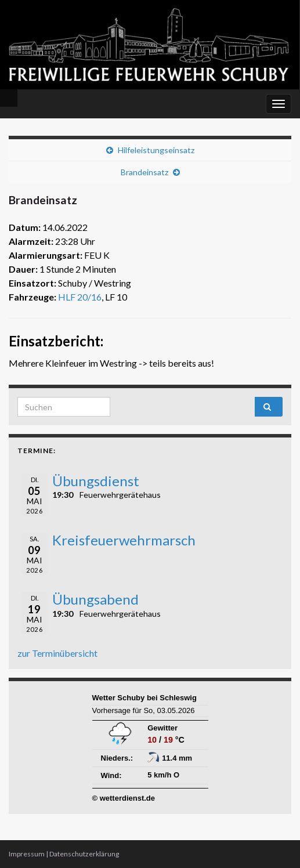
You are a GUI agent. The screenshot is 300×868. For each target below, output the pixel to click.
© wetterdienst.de (124, 798)
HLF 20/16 (80, 297)
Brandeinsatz (144, 172)
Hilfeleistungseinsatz (156, 150)
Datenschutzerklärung (84, 854)
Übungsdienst (96, 481)
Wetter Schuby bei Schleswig (144, 698)
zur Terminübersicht (57, 653)
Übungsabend (95, 599)
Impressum (27, 854)
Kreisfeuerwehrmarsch (124, 540)
